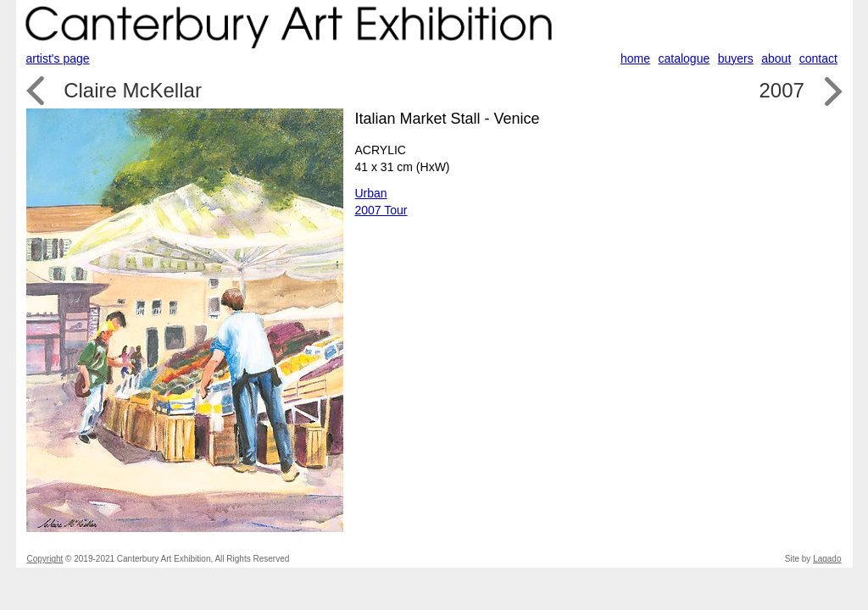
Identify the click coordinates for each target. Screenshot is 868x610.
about (776, 58)
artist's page (58, 58)
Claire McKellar (133, 90)
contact (818, 58)
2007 (781, 90)
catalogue (684, 58)
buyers (736, 58)
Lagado (827, 559)
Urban (371, 193)
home (635, 58)
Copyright (45, 559)
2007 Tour (381, 210)
